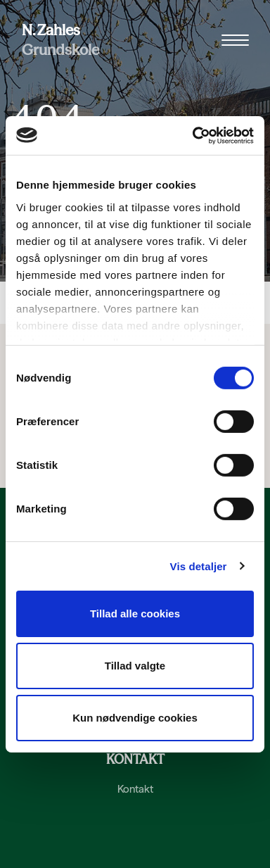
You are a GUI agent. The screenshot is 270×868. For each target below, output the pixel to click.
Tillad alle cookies (135, 614)
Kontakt (135, 789)
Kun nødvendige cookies (135, 717)
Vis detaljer (199, 566)
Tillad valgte (135, 666)
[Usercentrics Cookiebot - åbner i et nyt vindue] (193, 135)
